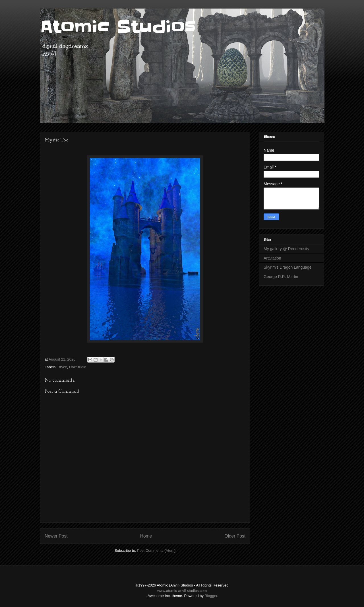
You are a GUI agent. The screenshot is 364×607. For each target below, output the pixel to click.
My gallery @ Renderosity (287, 249)
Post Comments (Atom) (156, 551)
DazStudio (78, 367)
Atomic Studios (118, 27)
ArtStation (272, 258)
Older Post (235, 536)
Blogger (211, 596)
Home (146, 536)
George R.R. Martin (281, 277)
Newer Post (56, 536)
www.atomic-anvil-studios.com (182, 591)
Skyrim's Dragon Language (288, 267)
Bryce (62, 367)
